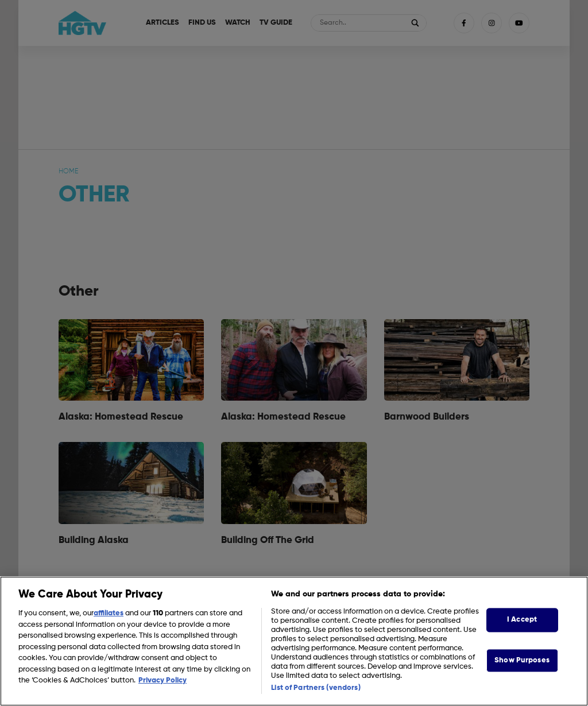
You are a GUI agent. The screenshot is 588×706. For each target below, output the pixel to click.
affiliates (109, 613)
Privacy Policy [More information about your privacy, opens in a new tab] (163, 680)
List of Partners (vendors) (316, 688)
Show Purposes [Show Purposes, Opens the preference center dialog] (522, 660)
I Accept (522, 620)
